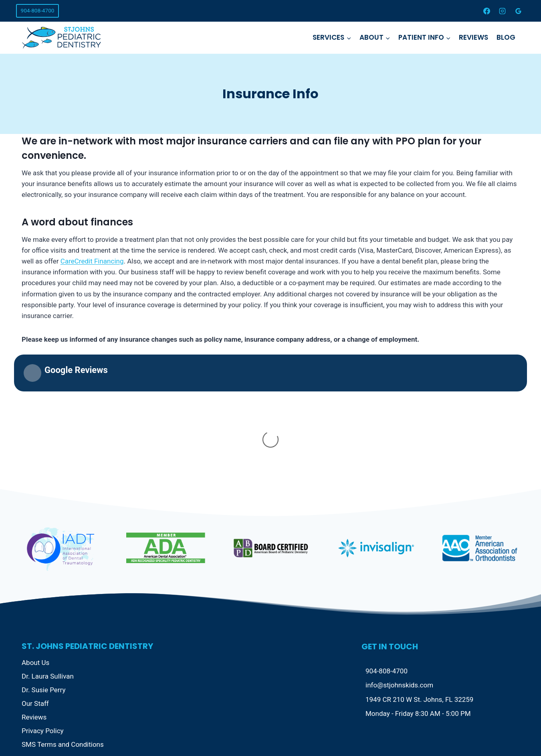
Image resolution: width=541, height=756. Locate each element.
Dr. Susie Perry (44, 565)
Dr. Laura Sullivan (48, 551)
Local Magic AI (210, 732)
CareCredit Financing (92, 261)
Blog (506, 37)
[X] (493, 732)
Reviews (473, 37)
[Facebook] (487, 11)
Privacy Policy (43, 606)
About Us (35, 538)
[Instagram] (503, 11)
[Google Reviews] (518, 11)
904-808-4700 (38, 10)
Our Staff (35, 578)
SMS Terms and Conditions (63, 619)
